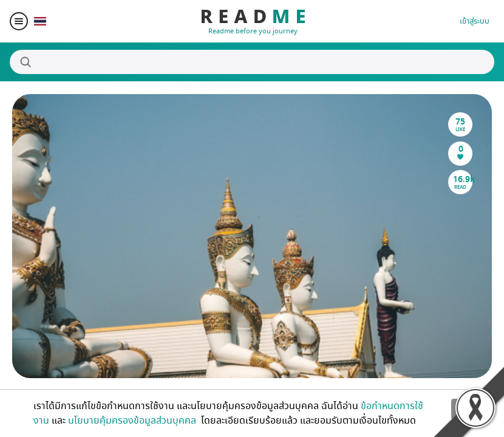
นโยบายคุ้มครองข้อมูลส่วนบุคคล (133, 421)
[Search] (252, 62)
